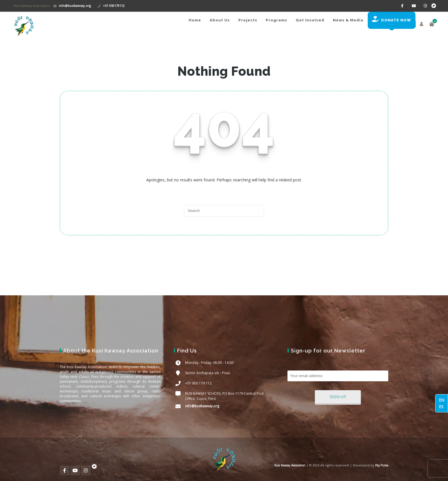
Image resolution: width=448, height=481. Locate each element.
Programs (276, 20)
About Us (220, 20)
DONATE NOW (392, 19)
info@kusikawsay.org (75, 6)
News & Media (348, 20)
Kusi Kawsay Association (290, 465)
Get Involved (310, 20)
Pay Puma (381, 465)
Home (195, 20)
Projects (248, 20)
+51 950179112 (114, 6)
